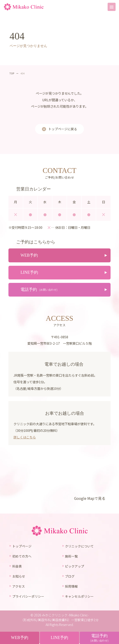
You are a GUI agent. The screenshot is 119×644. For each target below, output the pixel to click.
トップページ (22, 546)
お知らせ (19, 577)
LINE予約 (59, 638)
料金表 (17, 567)
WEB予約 (20, 638)
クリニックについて (79, 546)
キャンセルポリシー (79, 597)
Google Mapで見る (90, 499)
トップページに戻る (63, 129)
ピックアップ (75, 567)
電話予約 (99, 638)
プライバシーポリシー (28, 597)
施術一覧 (71, 556)
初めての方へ (22, 556)
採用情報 (71, 587)
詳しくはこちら (25, 437)
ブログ (70, 577)
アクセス (19, 587)
